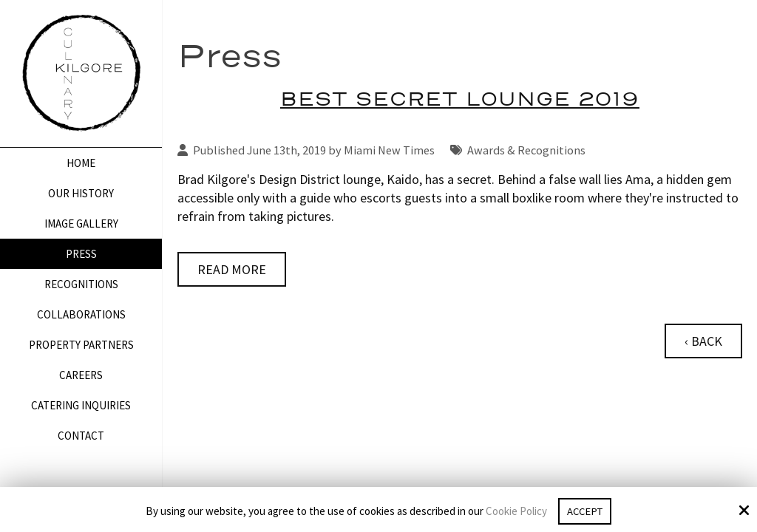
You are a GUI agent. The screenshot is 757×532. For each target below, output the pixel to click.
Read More (232, 269)
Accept (585, 511)
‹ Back (703, 341)
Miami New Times (389, 150)
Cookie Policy (515, 511)
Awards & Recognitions (526, 150)
